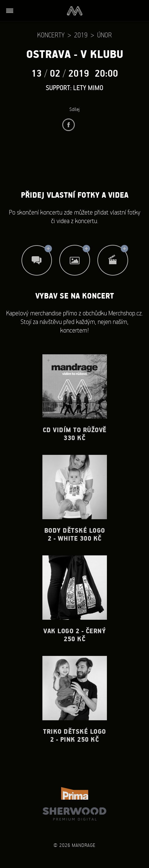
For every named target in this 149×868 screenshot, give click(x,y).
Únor (104, 35)
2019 (81, 35)
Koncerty (51, 35)
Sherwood (74, 814)
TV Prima (75, 793)
